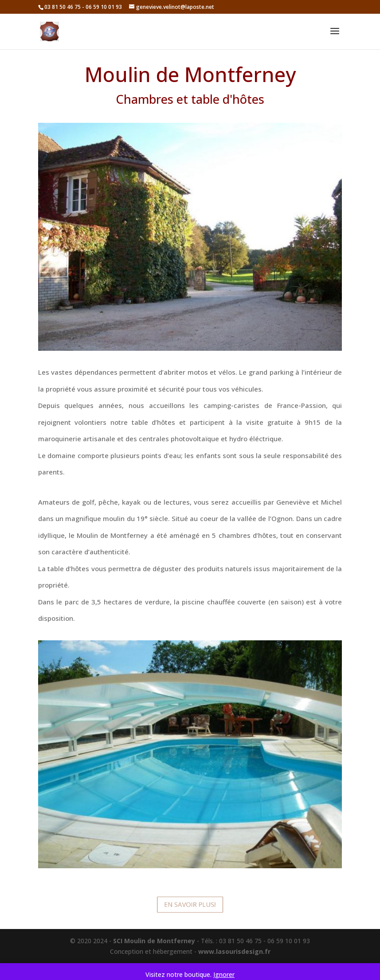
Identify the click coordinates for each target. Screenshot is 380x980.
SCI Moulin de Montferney (154, 941)
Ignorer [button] (224, 974)
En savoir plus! (190, 905)
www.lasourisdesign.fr (234, 951)
